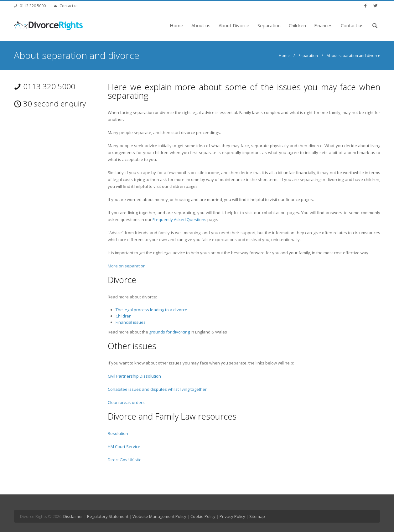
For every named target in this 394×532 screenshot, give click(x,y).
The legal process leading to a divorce (152, 310)
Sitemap (257, 516)
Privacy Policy (232, 516)
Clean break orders (126, 402)
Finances (323, 25)
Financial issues (131, 322)
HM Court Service (124, 447)
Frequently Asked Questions (179, 220)
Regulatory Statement (108, 516)
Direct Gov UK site (125, 460)
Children (297, 25)
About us (201, 25)
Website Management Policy (159, 516)
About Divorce (234, 25)
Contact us (69, 6)
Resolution (118, 433)
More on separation (127, 266)
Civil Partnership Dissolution (134, 376)
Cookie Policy (203, 516)
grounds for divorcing (169, 332)
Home (176, 25)
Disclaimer (73, 516)
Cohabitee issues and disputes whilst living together (157, 389)
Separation (269, 25)
